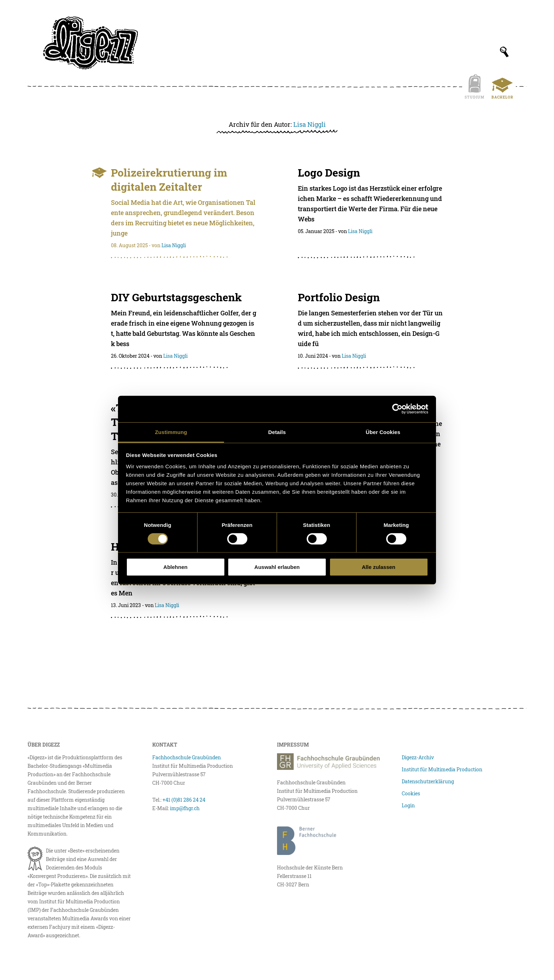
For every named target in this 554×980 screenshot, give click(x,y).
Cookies (411, 793)
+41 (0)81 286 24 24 (184, 800)
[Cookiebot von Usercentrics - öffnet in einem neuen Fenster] (397, 409)
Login (408, 805)
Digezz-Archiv (418, 757)
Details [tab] (277, 432)
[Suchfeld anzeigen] (504, 52)
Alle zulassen (379, 567)
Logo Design (329, 173)
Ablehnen (175, 567)
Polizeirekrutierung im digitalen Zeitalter (169, 180)
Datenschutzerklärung (428, 781)
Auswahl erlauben (277, 567)
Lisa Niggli (310, 124)
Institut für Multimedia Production (442, 769)
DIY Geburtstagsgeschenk (176, 297)
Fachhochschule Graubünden (187, 757)
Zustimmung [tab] (171, 432)
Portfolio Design (339, 297)
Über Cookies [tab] (383, 432)
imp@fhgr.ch (185, 808)
